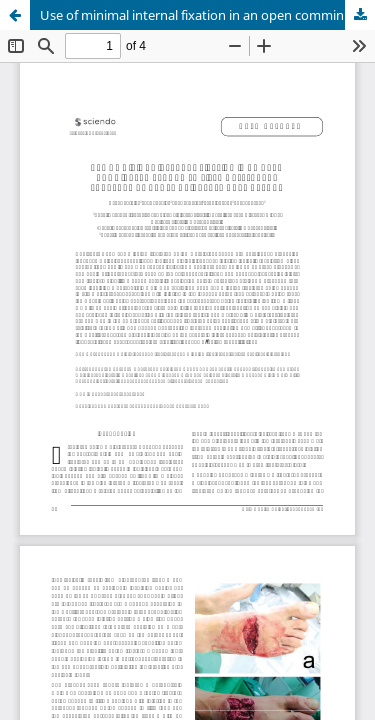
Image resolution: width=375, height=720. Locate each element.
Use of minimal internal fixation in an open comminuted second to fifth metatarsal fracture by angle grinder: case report (207, 15)
